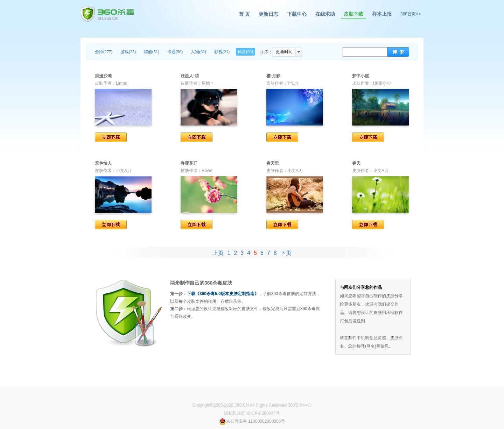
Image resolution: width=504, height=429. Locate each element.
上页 (218, 253)
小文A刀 (124, 171)
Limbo (122, 83)
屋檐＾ (208, 83)
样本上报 (382, 14)
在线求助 (325, 14)
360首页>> (411, 14)
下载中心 (297, 14)
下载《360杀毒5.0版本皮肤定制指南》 (223, 294)
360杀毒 (107, 14)
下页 (286, 253)
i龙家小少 (382, 83)
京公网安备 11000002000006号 (252, 421)
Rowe (207, 171)
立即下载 (111, 137)
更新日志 (268, 14)
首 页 (244, 14)
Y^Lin (293, 83)
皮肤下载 (353, 14)
